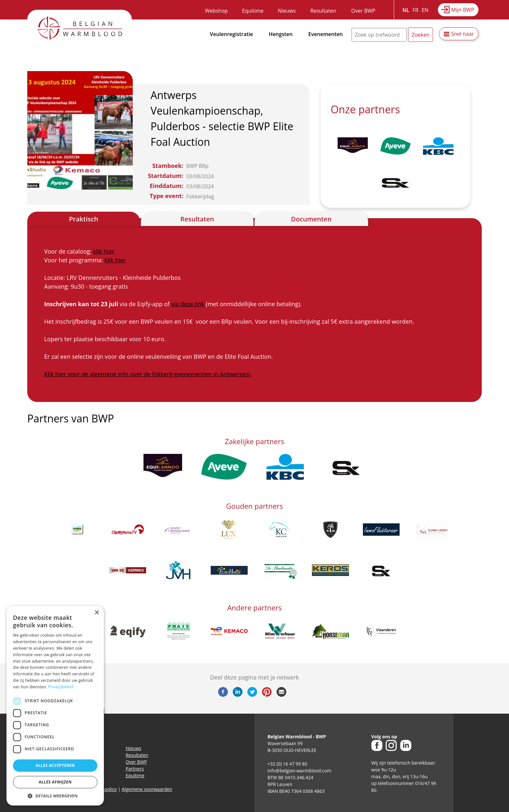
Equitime (253, 11)
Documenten (311, 219)
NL (406, 10)
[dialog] (55, 706)
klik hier (104, 251)
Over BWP (363, 11)
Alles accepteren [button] (55, 765)
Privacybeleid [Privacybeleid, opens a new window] (61, 687)
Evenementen (326, 34)
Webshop (216, 11)
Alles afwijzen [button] (55, 782)
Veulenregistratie (232, 34)
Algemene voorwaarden (147, 789)
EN (425, 10)
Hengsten (281, 34)
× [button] (97, 613)
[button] (55, 796)
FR (416, 10)
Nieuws (287, 11)
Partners (135, 769)
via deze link (188, 304)
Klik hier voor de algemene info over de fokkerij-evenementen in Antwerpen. (148, 374)
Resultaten (323, 11)
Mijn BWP (463, 10)
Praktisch (84, 219)
